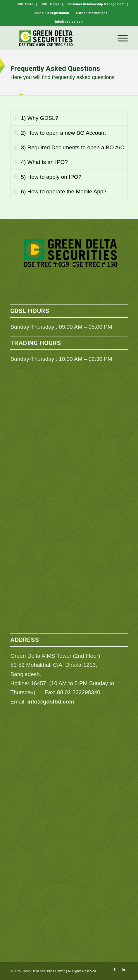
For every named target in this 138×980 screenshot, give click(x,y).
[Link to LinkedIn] (123, 970)
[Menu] (120, 38)
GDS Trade (25, 4)
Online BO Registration (51, 13)
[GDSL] (57, 38)
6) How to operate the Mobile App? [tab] (60, 191)
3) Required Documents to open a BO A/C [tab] (69, 147)
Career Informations (92, 13)
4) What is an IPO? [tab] (41, 162)
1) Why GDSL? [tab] (36, 118)
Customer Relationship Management (95, 4)
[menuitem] (25, 4)
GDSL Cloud (50, 4)
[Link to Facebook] (115, 970)
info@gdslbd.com (51, 702)
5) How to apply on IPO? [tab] (47, 177)
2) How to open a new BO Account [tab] (59, 133)
